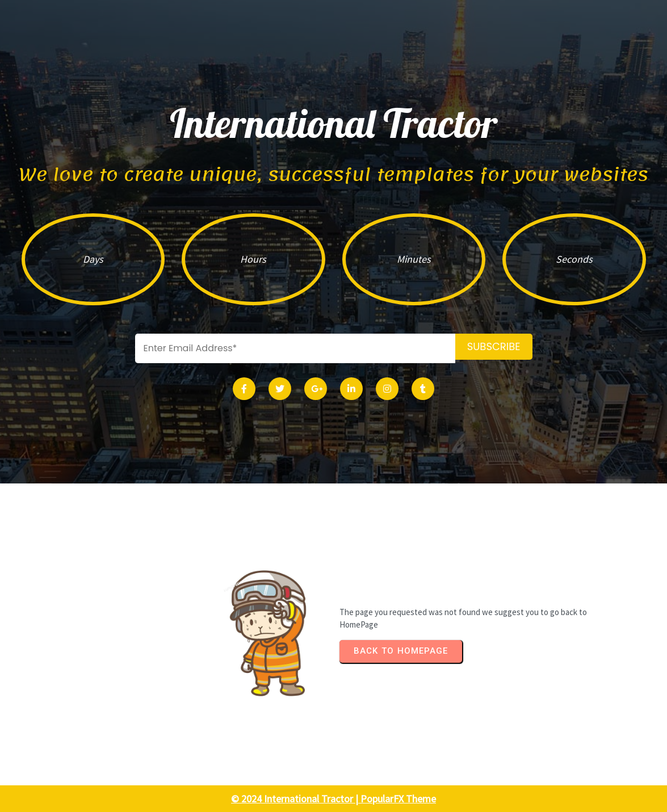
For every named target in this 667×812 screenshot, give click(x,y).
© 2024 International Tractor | (296, 799)
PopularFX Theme (398, 799)
